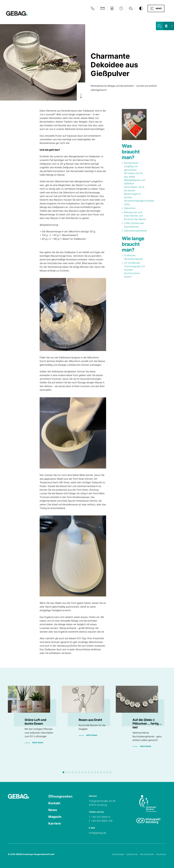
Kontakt (54, 803)
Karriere (55, 823)
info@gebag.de (97, 833)
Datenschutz (132, 854)
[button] (156, 8)
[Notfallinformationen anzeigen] (93, 8)
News (53, 810)
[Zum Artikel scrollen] (81, 91)
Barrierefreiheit (147, 854)
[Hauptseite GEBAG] (17, 13)
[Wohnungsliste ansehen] (165, 26)
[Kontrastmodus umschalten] (141, 8)
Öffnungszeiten (60, 796)
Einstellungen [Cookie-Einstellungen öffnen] (118, 854)
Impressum (161, 854)
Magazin (55, 817)
